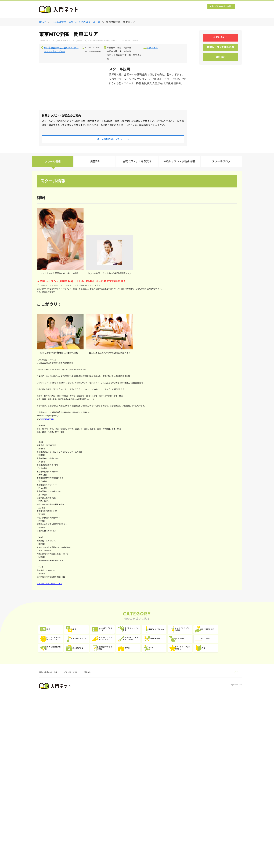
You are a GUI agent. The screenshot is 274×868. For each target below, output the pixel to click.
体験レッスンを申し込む (221, 48)
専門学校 (133, 805)
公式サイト (152, 48)
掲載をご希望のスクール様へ (214, 10)
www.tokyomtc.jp (55, 459)
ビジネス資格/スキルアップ (140, 762)
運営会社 (107, 846)
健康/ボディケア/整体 (179, 762)
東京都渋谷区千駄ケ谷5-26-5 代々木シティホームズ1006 (61, 50)
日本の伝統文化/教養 (219, 790)
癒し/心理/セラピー (100, 776)
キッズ (171, 805)
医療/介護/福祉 (58, 805)
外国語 (92, 762)
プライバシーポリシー (86, 846)
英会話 (53, 762)
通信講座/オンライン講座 (100, 805)
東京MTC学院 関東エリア (121, 22)
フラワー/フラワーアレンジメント (140, 776)
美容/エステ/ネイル (218, 762)
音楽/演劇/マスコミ (179, 776)
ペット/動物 (135, 790)
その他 (53, 819)
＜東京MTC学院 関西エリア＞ (59, 711)
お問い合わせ (221, 38)
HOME (42, 22)
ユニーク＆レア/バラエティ (219, 805)
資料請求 (221, 58)
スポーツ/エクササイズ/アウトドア (219, 776)
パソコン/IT (174, 790)
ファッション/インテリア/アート (61, 790)
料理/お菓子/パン (99, 790)
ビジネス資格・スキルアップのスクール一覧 (76, 22)
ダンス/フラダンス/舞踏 (61, 776)
